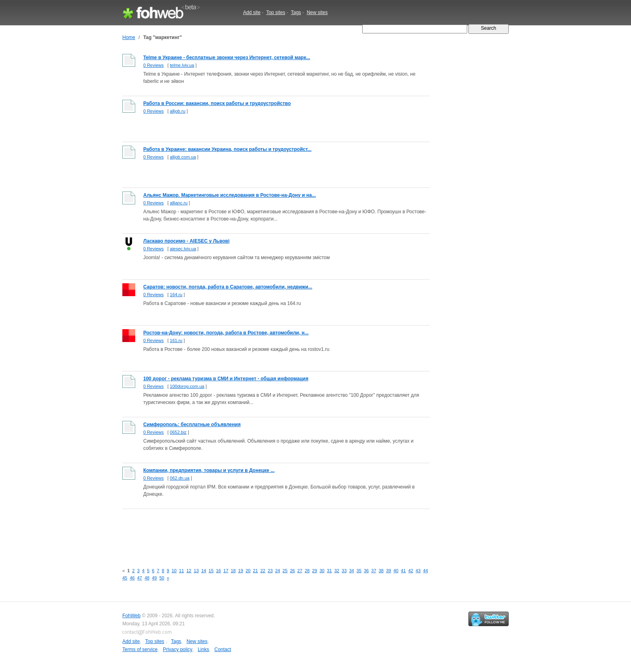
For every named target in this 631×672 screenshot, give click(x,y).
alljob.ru (178, 111)
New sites (317, 12)
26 (292, 571)
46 (132, 578)
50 (162, 578)
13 (196, 571)
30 (322, 571)
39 (388, 571)
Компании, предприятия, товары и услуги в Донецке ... (209, 470)
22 (263, 571)
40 (396, 571)
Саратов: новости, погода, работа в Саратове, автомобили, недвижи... (228, 287)
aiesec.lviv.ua (183, 249)
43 (418, 571)
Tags (296, 12)
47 (140, 578)
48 (147, 578)
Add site (252, 12)
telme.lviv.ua (182, 65)
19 (241, 571)
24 (278, 571)
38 (381, 571)
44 (425, 571)
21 (256, 571)
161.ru (176, 340)
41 (403, 571)
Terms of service (140, 649)
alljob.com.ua (183, 157)
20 (248, 571)
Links (203, 649)
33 (344, 571)
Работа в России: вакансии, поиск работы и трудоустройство (217, 103)
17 (226, 571)
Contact (223, 649)
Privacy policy (178, 649)
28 (307, 571)
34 (351, 571)
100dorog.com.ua (187, 386)
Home (129, 37)
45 (125, 578)
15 (211, 571)
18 (233, 571)
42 (410, 571)
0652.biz (178, 432)
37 (374, 571)
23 (270, 571)
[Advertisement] (269, 532)
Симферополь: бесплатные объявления (192, 425)
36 (366, 571)
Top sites (275, 12)
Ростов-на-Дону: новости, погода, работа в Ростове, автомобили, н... (226, 333)
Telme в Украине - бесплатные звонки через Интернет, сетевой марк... (227, 58)
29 (315, 571)
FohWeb (131, 616)
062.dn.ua (180, 478)
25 (285, 571)
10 (174, 571)
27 (300, 571)
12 (189, 571)
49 (155, 578)
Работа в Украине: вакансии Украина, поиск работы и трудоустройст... (227, 149)
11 (181, 571)
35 (359, 571)
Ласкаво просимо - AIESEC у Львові (186, 241)
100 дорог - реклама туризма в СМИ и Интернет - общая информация (226, 379)
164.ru (176, 295)
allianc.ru (179, 203)
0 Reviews (154, 65)
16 (219, 571)
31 (329, 571)
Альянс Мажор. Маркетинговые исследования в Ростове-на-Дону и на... (230, 195)
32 (337, 571)
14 (204, 571)
